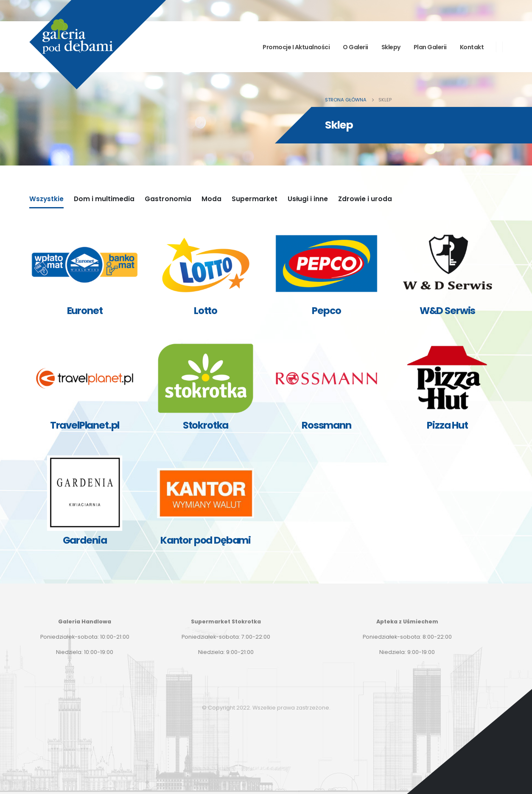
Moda (211, 199)
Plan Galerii (430, 47)
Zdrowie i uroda (365, 199)
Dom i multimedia (104, 199)
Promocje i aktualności (296, 47)
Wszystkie (46, 199)
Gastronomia (168, 199)
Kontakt (472, 47)
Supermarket (255, 199)
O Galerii (356, 47)
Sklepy (391, 47)
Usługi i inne (308, 199)
